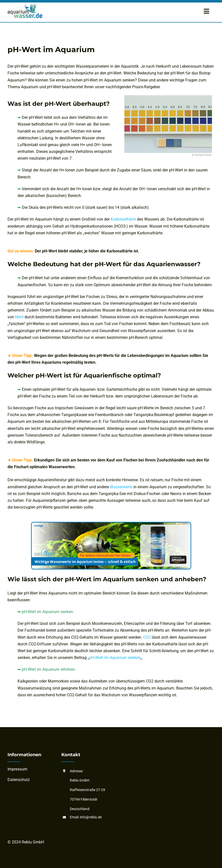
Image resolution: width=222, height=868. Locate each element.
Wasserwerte (121, 487)
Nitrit (19, 317)
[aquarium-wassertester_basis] (111, 524)
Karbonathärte (123, 219)
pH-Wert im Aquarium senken (115, 658)
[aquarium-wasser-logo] (25, 6)
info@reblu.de (91, 817)
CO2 (147, 637)
